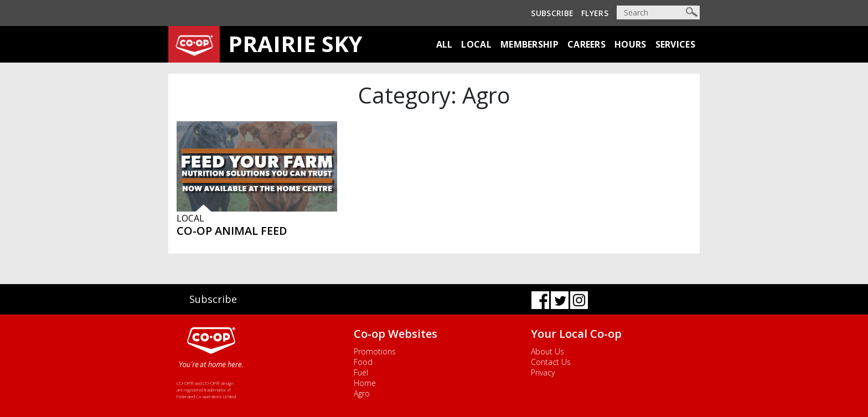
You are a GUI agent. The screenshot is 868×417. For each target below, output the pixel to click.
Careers (587, 44)
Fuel (361, 372)
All (445, 44)
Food (363, 362)
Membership (529, 44)
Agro (362, 393)
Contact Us (551, 362)
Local (476, 44)
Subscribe (552, 13)
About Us (547, 351)
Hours (631, 44)
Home (365, 383)
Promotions (375, 351)
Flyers (595, 13)
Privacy (543, 372)
